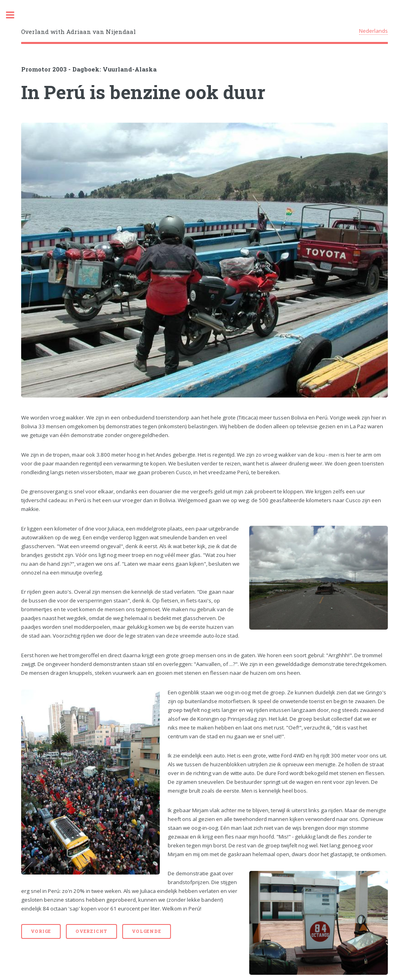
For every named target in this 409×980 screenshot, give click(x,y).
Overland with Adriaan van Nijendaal (78, 32)
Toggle (14, 15)
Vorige (41, 931)
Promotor (36, 69)
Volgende (146, 931)
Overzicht (91, 931)
